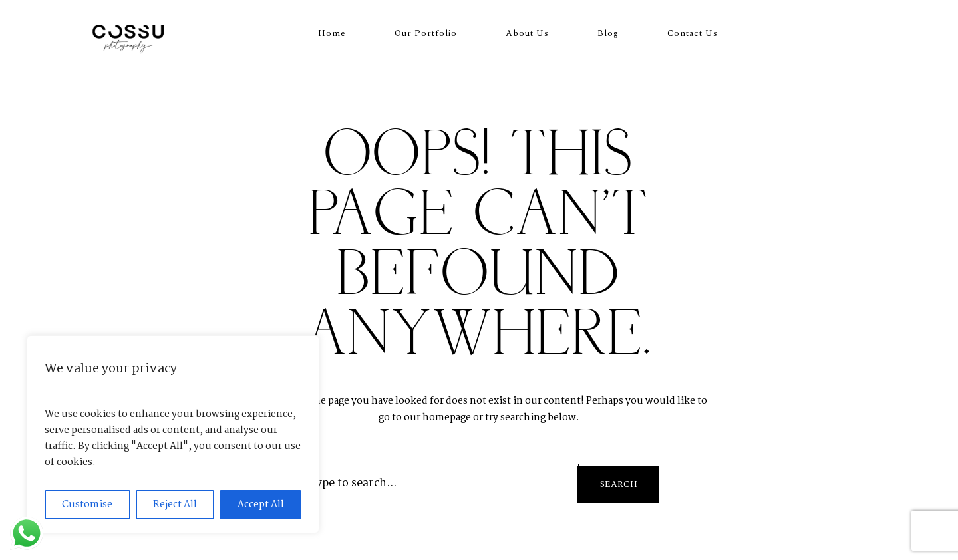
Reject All (175, 505)
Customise (87, 505)
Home (332, 33)
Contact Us (693, 33)
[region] (173, 434)
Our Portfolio (426, 33)
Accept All (261, 505)
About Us (527, 33)
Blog (608, 33)
